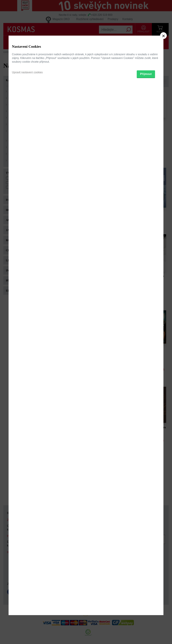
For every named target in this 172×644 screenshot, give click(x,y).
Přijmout (146, 341)
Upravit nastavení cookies (27, 339)
